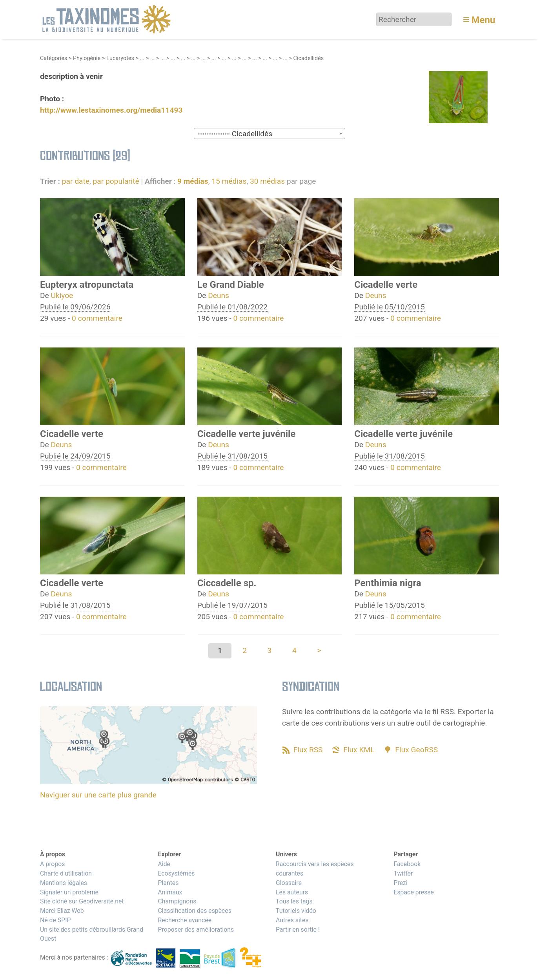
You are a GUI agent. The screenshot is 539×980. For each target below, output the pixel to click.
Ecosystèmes (176, 873)
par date (76, 181)
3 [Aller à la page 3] (270, 650)
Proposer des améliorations (196, 930)
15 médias (229, 181)
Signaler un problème (69, 892)
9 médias (193, 181)
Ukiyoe (62, 295)
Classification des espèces (194, 911)
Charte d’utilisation (66, 873)
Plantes (168, 883)
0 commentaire (97, 318)
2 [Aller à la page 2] (245, 650)
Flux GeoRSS (416, 750)
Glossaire (289, 883)
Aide (164, 864)
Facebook (407, 864)
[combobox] (269, 133)
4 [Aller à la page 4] (294, 650)
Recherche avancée (185, 920)
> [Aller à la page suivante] (319, 650)
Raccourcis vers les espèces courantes (315, 869)
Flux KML (359, 750)
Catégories (54, 58)
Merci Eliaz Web (62, 911)
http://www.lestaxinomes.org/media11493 (111, 110)
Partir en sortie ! (298, 930)
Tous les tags (294, 901)
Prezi (400, 883)
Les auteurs (292, 892)
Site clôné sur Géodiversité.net (82, 901)
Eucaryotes (120, 58)
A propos (52, 864)
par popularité (116, 181)
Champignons (177, 901)
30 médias (267, 181)
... (142, 58)
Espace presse (414, 892)
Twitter (403, 873)
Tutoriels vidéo (296, 911)
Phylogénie (87, 58)
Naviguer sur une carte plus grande (98, 795)
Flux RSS (308, 750)
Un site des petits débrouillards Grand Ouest (92, 934)
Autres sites (292, 920)
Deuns (219, 295)
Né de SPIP (56, 920)
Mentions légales (64, 883)
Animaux (170, 892)
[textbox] (269, 134)
